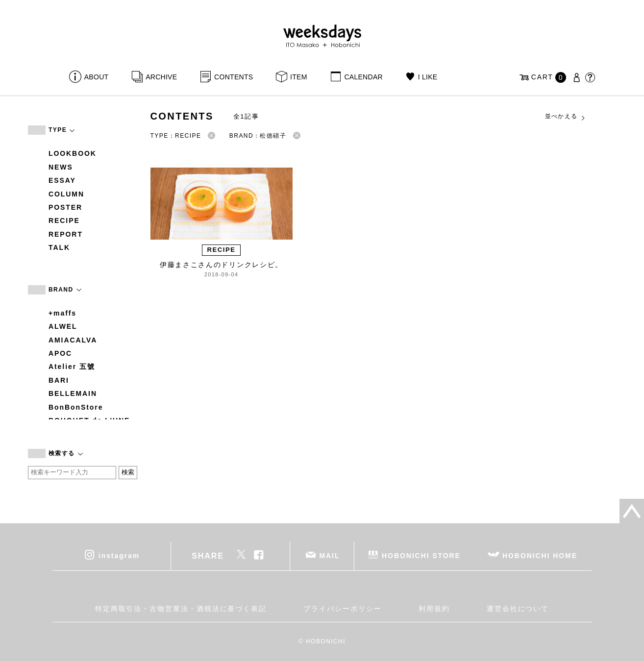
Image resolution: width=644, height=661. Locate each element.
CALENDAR (363, 77)
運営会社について (518, 609)
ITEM (299, 77)
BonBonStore (76, 407)
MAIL (330, 555)
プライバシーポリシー (342, 609)
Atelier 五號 (72, 367)
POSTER (65, 207)
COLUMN (66, 194)
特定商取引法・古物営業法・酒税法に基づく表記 (181, 609)
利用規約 (434, 609)
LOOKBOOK (73, 153)
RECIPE (64, 220)
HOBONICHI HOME (540, 555)
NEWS (61, 167)
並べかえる (566, 117)
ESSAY (62, 180)
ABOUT (97, 77)
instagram (119, 555)
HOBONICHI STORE (421, 555)
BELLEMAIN (73, 393)
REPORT (66, 234)
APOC (60, 353)
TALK (59, 247)
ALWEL (63, 326)
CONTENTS (234, 77)
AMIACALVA (73, 340)
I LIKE (428, 77)
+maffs (62, 313)
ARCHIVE (161, 77)
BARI (59, 380)
